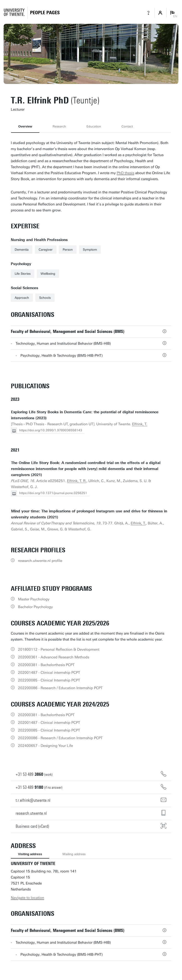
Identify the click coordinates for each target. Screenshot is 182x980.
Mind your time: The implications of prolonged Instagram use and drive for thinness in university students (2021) (89, 514)
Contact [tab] (127, 126)
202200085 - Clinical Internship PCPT (49, 680)
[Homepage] (45, 13)
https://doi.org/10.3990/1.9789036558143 (51, 430)
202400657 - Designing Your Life (45, 746)
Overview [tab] (25, 126)
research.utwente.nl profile (40, 561)
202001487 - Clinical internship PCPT (49, 673)
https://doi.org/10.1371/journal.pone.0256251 (53, 493)
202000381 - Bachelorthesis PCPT (46, 665)
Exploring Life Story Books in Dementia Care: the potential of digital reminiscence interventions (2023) (85, 415)
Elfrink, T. (140, 424)
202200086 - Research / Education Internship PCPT (60, 688)
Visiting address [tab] (30, 854)
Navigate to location (27, 898)
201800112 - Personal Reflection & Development (59, 649)
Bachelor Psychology (35, 607)
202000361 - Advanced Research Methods (54, 657)
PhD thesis (125, 173)
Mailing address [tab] (74, 854)
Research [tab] (59, 126)
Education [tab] (94, 126)
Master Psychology (34, 599)
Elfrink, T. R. (77, 481)
